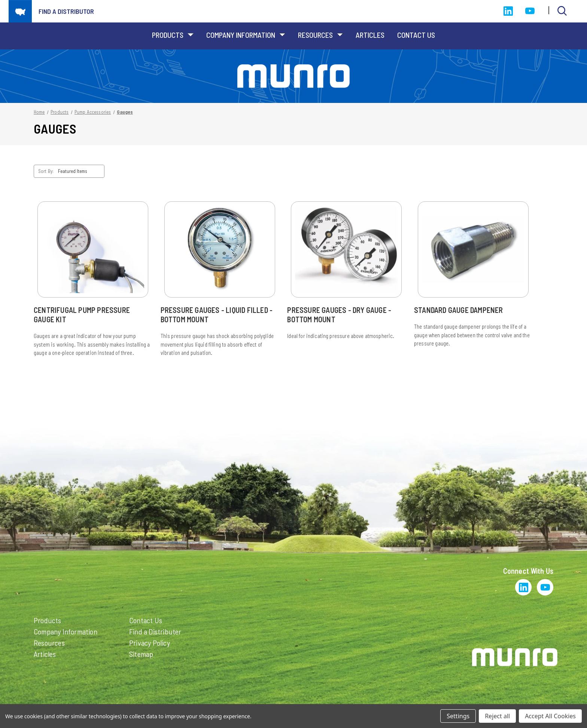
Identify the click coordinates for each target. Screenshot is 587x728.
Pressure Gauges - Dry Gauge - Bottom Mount (339, 315)
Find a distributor (66, 11)
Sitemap (141, 654)
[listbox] (80, 171)
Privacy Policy (150, 643)
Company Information (246, 35)
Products (173, 35)
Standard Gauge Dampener (459, 310)
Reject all (497, 716)
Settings (458, 716)
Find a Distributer (155, 631)
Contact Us (416, 35)
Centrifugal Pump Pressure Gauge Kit (82, 315)
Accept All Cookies (550, 716)
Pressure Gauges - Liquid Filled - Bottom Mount (217, 315)
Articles (370, 35)
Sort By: (46, 171)
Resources (320, 35)
